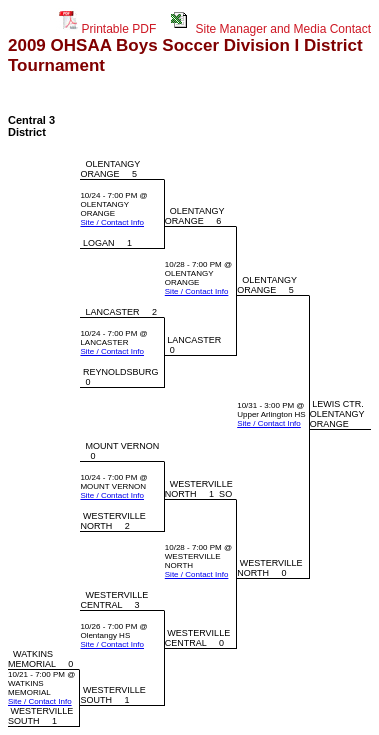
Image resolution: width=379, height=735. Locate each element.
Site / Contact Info (112, 222)
